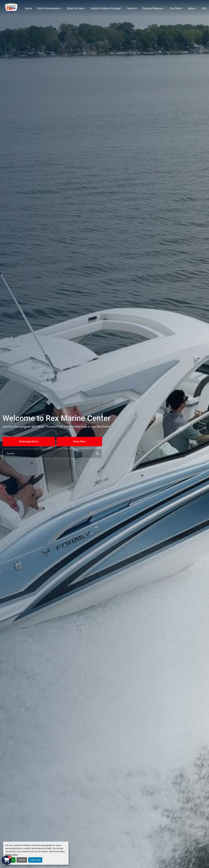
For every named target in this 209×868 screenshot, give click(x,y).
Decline (22, 860)
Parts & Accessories (48, 8)
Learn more (35, 860)
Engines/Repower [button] (153, 8)
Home (28, 8)
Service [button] (131, 8)
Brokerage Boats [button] (29, 441)
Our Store (175, 8)
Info (204, 8)
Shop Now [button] (79, 441)
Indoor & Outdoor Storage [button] (105, 8)
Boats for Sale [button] (75, 8)
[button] (49, 8)
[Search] (52, 454)
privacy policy (12, 855)
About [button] (191, 8)
